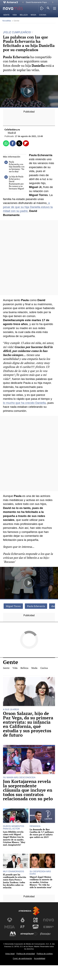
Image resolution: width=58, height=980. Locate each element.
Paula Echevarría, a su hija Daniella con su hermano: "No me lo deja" (14, 167)
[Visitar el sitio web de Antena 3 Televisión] (10, 920)
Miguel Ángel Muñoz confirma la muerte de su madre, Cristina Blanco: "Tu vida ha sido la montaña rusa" (41, 882)
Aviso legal (10, 954)
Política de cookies (45, 954)
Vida (15, 15)
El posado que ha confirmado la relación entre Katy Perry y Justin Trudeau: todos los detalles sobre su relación (15, 881)
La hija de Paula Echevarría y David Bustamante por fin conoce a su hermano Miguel (14, 183)
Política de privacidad (26, 954)
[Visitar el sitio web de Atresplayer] (29, 934)
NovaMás (7, 21)
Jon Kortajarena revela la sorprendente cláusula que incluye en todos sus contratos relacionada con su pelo (28, 790)
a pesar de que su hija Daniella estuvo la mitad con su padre (28, 207)
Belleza (24, 15)
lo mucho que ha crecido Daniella (24, 403)
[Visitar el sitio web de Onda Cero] (36, 927)
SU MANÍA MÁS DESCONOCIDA (19, 777)
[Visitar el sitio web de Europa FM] (49, 927)
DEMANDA (35, 826)
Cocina (43, 15)
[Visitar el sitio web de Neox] (36, 920)
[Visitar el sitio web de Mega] (10, 927)
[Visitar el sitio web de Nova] (49, 920)
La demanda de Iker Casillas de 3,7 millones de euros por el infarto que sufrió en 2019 (42, 833)
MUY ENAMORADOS (14, 871)
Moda (33, 15)
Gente (6, 15)
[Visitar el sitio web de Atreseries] (23, 927)
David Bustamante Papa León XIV (38, 2)
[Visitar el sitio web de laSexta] (23, 920)
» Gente (16, 21)
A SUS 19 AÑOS (11, 709)
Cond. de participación (22, 958)
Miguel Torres (13, 606)
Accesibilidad (40, 958)
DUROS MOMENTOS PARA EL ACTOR (14, 827)
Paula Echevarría (36, 606)
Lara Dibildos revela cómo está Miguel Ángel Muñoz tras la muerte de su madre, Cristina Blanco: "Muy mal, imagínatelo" (14, 838)
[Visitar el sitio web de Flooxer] (45, 934)
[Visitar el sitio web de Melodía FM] (13, 934)
